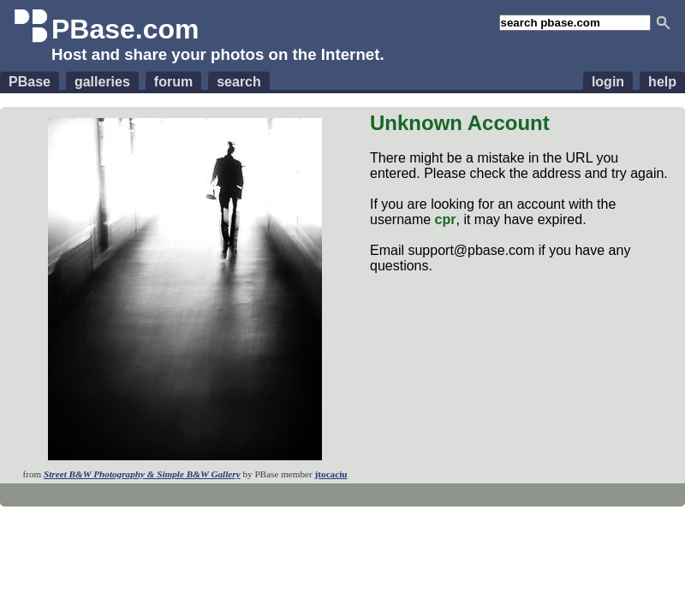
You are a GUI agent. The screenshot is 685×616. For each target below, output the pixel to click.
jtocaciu (331, 474)
